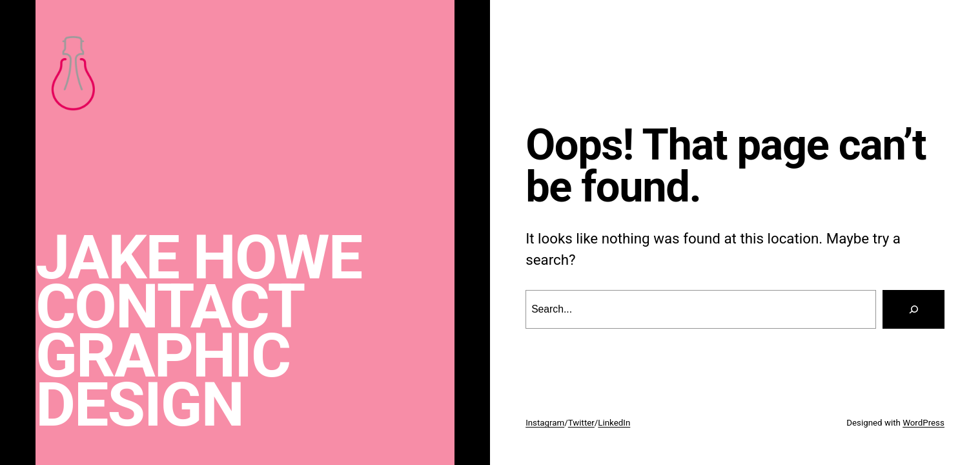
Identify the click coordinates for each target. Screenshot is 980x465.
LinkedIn (614, 423)
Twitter (581, 423)
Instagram (545, 423)
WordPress (924, 423)
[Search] (914, 309)
